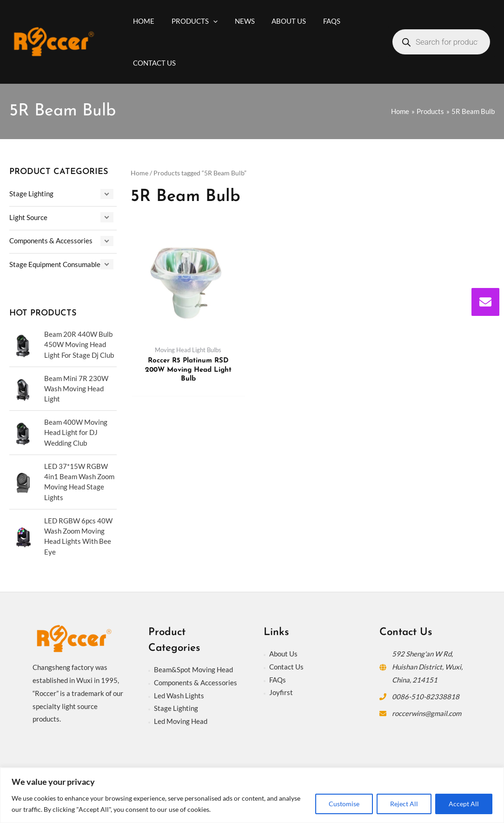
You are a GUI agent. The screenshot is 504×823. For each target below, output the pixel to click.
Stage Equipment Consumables (56, 263)
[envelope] (485, 302)
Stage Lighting (31, 194)
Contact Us (286, 667)
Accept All (464, 804)
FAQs (278, 680)
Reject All (404, 804)
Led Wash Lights (179, 696)
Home (139, 173)
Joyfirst (281, 693)
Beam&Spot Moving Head (193, 669)
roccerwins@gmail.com (427, 713)
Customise (344, 804)
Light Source (28, 217)
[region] (252, 795)
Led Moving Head (181, 722)
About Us (283, 654)
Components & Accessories (51, 240)
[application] (209, 21)
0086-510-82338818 (426, 696)
